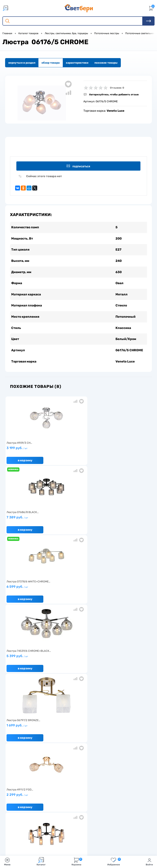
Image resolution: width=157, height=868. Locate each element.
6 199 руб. (77, 593)
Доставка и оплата (68, 746)
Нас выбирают (16, 753)
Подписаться (79, 166)
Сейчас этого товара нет (44, 177)
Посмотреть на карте (26, 809)
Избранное (114, 862)
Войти (149, 862)
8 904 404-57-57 (23, 824)
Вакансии (62, 759)
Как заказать (15, 765)
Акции (60, 753)
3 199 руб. (29, 454)
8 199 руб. (29, 593)
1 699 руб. (77, 524)
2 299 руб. (125, 524)
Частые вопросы (17, 772)
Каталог (41, 862)
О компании (14, 746)
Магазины (111, 753)
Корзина (77, 862)
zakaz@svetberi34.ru (26, 832)
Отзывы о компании (117, 746)
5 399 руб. (29, 524)
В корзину (25, 465)
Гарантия (12, 759)
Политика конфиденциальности (126, 759)
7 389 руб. (77, 454)
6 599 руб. (125, 454)
